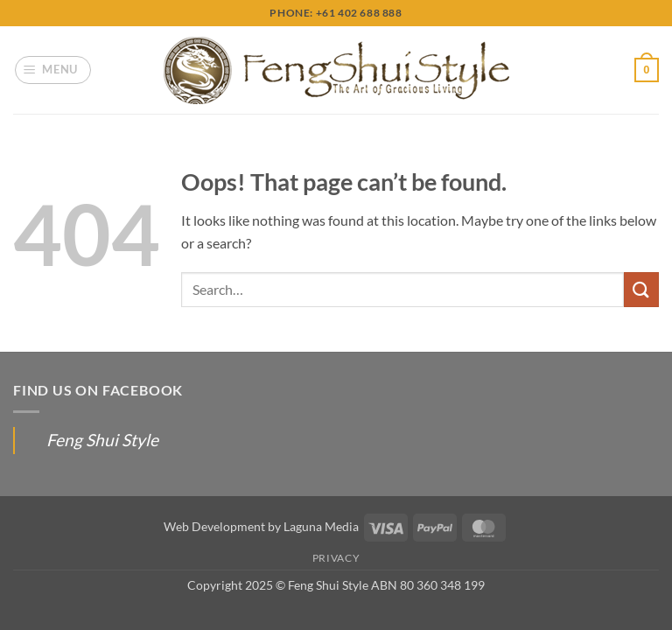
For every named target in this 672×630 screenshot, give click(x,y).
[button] (53, 70)
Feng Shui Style (102, 440)
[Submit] (641, 289)
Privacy (336, 558)
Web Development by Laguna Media (261, 526)
